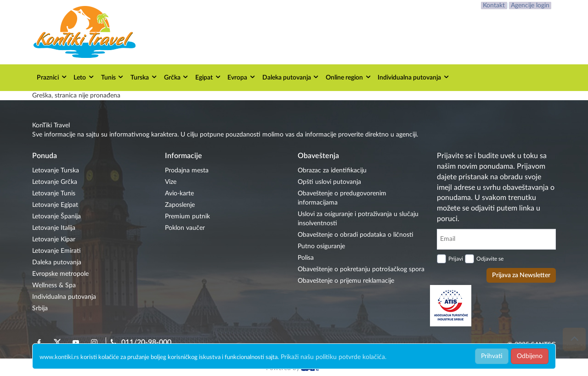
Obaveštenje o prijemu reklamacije (346, 281)
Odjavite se (490, 259)
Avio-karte (179, 194)
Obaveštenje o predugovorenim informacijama (342, 198)
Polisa (306, 258)
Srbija (40, 308)
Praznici (52, 77)
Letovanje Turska (56, 171)
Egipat (208, 77)
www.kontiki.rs (59, 357)
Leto (84, 77)
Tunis (113, 77)
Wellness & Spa (54, 285)
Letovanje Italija (54, 228)
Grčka (177, 77)
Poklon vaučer (185, 228)
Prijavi (456, 259)
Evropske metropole (60, 274)
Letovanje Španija (57, 216)
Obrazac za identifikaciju (332, 171)
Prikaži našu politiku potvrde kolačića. (334, 357)
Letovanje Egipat (55, 205)
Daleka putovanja (291, 77)
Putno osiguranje (321, 246)
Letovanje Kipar (54, 239)
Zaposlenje (180, 205)
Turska (144, 77)
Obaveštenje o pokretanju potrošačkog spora (361, 269)
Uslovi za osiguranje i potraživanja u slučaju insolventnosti (358, 219)
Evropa (242, 77)
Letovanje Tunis (54, 194)
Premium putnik (187, 216)
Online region (349, 77)
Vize (171, 182)
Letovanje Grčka (55, 182)
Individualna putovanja (414, 77)
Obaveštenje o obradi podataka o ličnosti (356, 235)
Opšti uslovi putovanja (329, 182)
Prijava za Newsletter (521, 275)
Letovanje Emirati (57, 251)
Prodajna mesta (187, 171)
